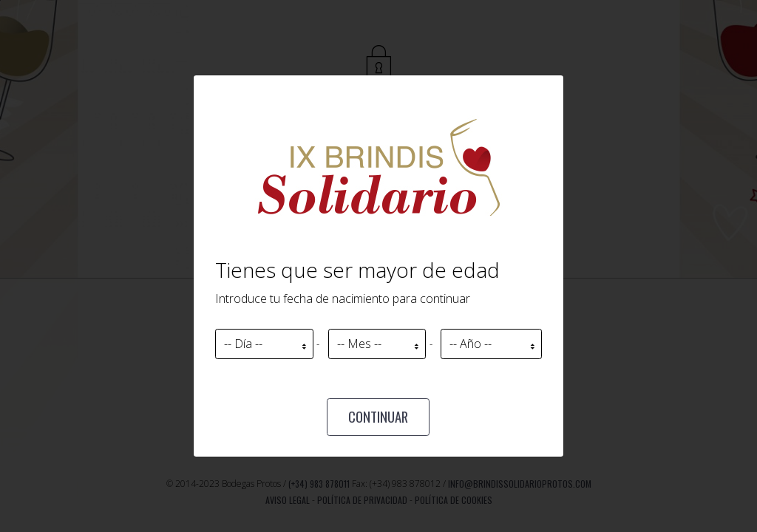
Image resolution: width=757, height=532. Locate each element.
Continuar (378, 416)
